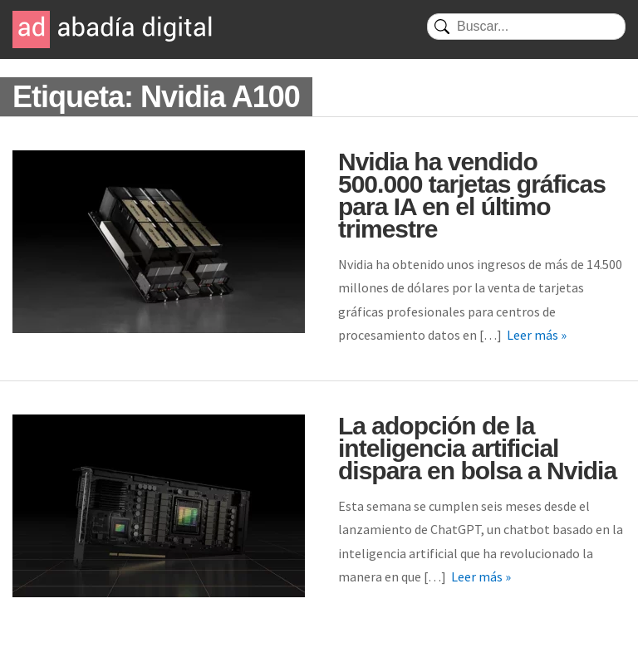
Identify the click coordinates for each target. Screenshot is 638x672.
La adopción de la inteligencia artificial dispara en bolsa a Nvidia (477, 448)
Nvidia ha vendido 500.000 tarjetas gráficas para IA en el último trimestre (472, 195)
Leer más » (537, 335)
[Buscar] (526, 27)
